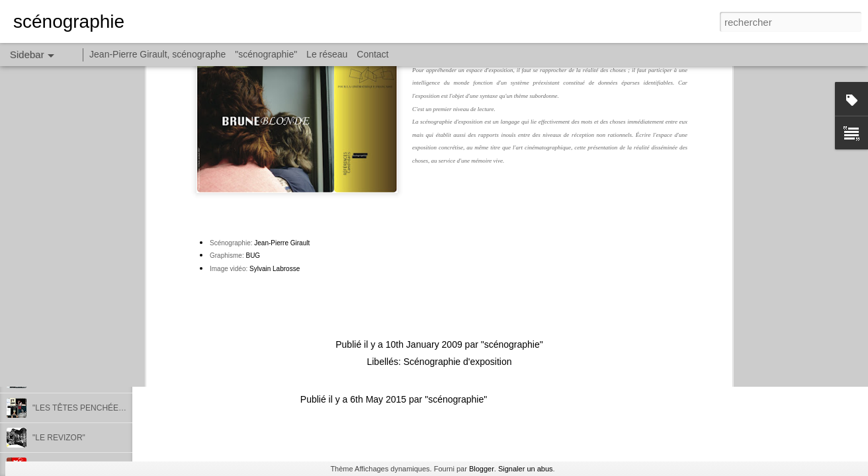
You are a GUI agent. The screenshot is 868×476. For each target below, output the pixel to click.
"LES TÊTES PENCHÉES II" (83, 408)
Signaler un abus (526, 469)
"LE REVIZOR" (59, 438)
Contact (372, 54)
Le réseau (327, 54)
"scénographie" (512, 196)
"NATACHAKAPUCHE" (73, 319)
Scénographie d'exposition (458, 213)
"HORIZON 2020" (64, 348)
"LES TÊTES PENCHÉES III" (84, 378)
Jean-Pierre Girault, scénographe (157, 54)
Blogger (482, 469)
